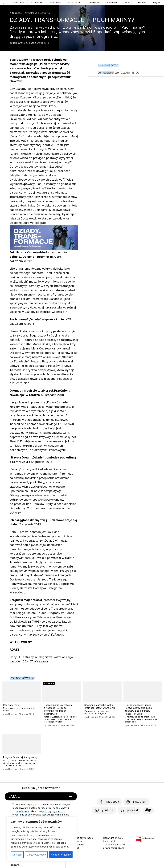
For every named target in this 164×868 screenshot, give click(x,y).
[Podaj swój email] (32, 797)
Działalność (93, 2)
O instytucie (74, 2)
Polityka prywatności (82, 838)
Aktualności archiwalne (37, 13)
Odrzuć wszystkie (36, 855)
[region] (42, 839)
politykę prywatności (54, 811)
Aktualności (37, 2)
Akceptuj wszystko (61, 855)
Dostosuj (17, 855)
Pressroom (112, 2)
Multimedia (56, 2)
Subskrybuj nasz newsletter (41, 788)
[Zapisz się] (65, 797)
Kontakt (142, 2)
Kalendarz (19, 2)
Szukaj (128, 2)
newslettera (22, 811)
